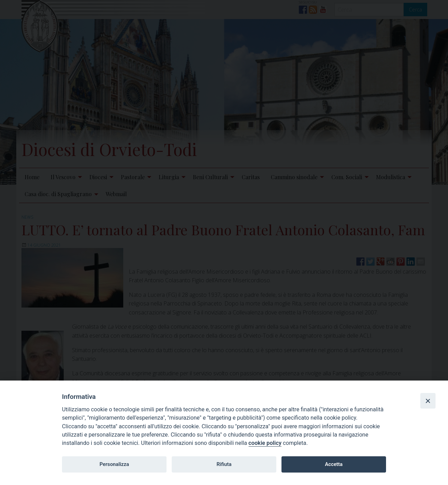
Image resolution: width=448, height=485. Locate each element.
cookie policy (265, 443)
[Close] (428, 401)
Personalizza (114, 464)
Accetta (334, 464)
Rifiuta (224, 464)
